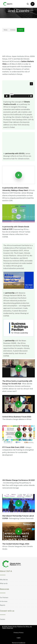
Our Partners (4, 598)
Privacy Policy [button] (19, 633)
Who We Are (4, 580)
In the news (4, 601)
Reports (3, 605)
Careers (3, 619)
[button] (33, 4)
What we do (4, 584)
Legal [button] (19, 638)
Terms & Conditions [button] (19, 643)
